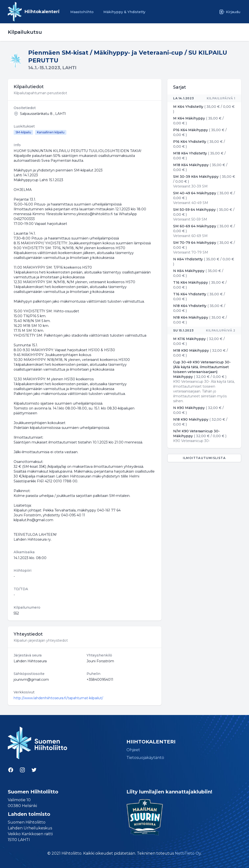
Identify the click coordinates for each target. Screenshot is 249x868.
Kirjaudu (230, 12)
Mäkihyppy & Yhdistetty (124, 12)
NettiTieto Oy (188, 853)
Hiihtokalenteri (42, 12)
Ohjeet (133, 750)
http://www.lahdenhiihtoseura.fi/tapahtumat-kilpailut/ (58, 698)
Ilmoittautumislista (204, 458)
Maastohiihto (82, 12)
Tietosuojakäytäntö (145, 758)
